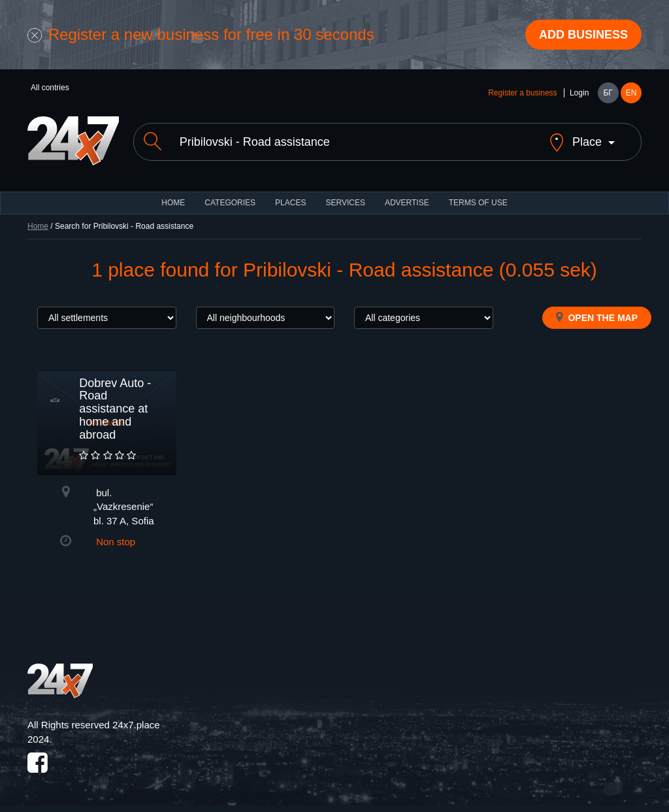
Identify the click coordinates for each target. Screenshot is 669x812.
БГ (608, 93)
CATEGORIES (230, 203)
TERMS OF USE (478, 203)
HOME (173, 203)
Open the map (597, 317)
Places (290, 203)
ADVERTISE (407, 203)
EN (631, 93)
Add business (583, 35)
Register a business (522, 93)
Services (345, 203)
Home (38, 226)
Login (579, 93)
